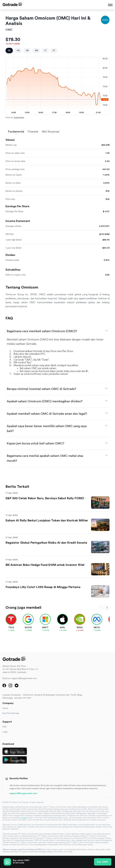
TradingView (19, 117)
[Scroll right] (107, 608)
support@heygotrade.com (23, 793)
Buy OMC (103, 862)
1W (18, 51)
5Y (54, 51)
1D (9, 51)
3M (36, 51)
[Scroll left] (101, 608)
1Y (45, 51)
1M (27, 51)
